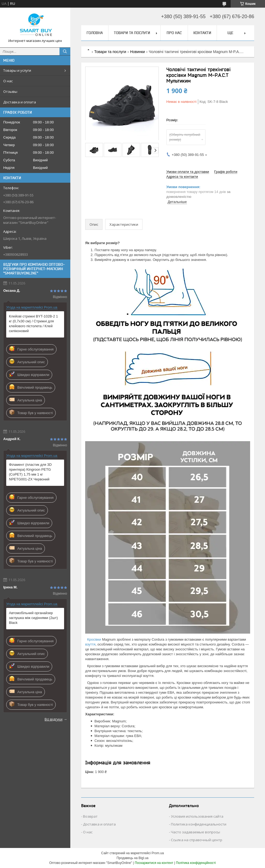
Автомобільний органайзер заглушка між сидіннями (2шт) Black (33, 618)
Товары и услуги (17, 70)
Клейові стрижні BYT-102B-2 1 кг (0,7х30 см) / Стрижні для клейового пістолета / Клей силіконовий (33, 324)
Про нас (174, 33)
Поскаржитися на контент (154, 863)
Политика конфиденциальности (199, 824)
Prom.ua (158, 853)
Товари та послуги (132, 33)
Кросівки (94, 639)
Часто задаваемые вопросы (196, 832)
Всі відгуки (54, 719)
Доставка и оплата (20, 102)
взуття (90, 644)
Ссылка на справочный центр (197, 840)
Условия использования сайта (197, 816)
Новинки (138, 52)
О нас (8, 81)
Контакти (202, 33)
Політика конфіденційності (196, 863)
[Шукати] (65, 51)
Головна (95, 33)
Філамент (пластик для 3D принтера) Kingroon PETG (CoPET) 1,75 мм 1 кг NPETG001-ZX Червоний (30, 472)
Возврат (90, 816)
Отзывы (10, 91)
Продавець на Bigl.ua (132, 858)
